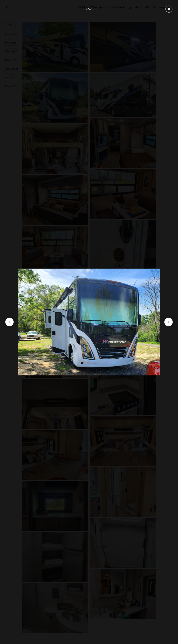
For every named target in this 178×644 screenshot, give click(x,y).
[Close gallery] (169, 9)
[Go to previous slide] (9, 322)
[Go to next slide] (169, 322)
